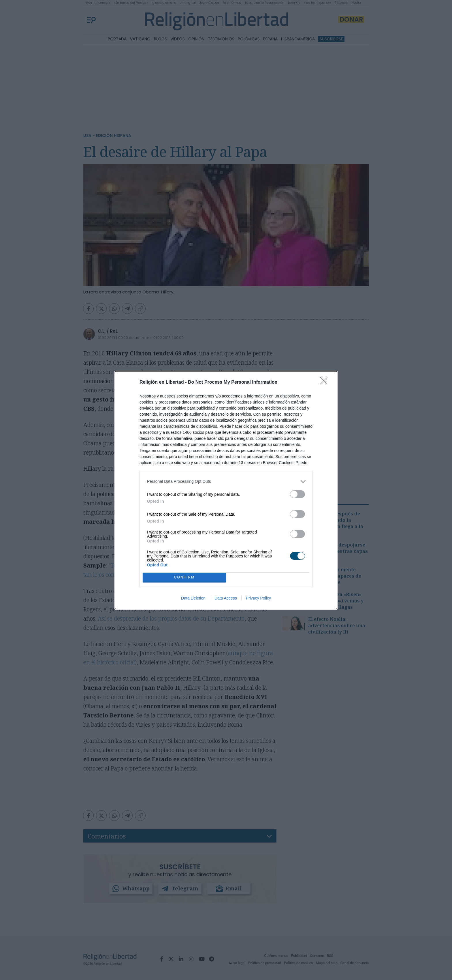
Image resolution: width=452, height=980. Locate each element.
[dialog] (226, 490)
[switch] (297, 494)
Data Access (226, 598)
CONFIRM (184, 577)
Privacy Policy (258, 598)
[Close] (326, 382)
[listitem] (226, 481)
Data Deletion (193, 598)
